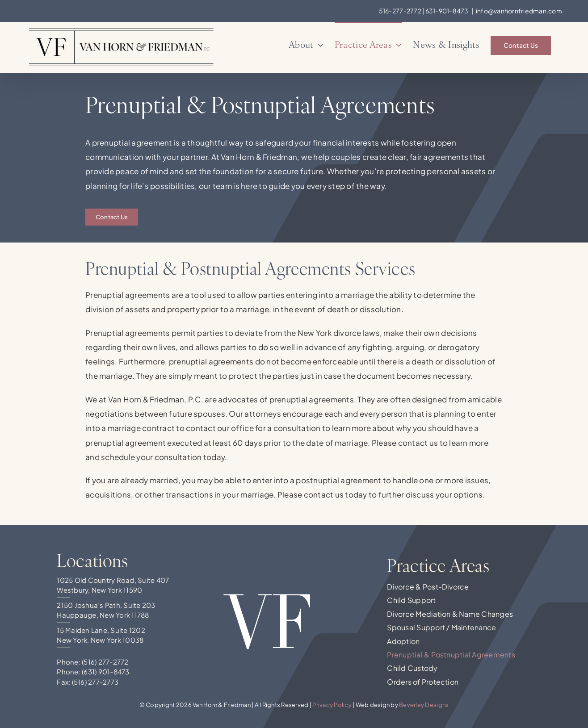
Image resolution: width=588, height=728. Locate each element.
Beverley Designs (424, 705)
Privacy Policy (332, 705)
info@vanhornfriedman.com (519, 11)
